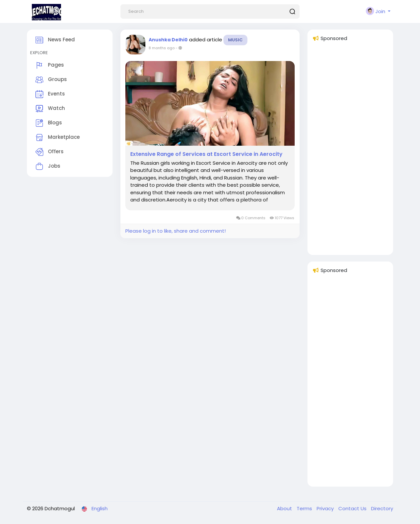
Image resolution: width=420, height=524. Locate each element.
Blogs (49, 123)
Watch (50, 109)
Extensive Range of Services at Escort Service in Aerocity (206, 154)
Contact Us (353, 508)
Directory (382, 508)
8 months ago (162, 48)
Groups (51, 80)
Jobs (48, 166)
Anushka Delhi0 (168, 40)
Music (235, 40)
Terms (305, 508)
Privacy (326, 508)
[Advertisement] (350, 151)
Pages (50, 65)
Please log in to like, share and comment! (176, 231)
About (285, 508)
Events (50, 94)
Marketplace (58, 137)
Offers (50, 152)
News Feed (55, 40)
